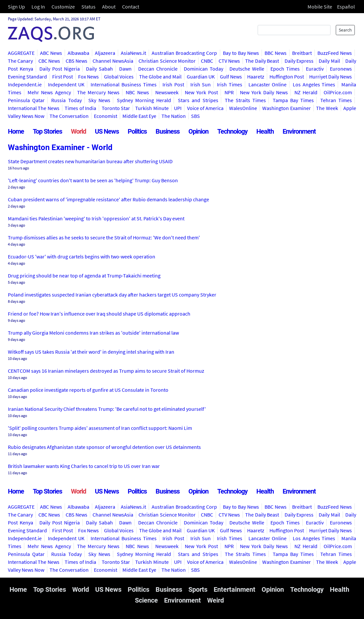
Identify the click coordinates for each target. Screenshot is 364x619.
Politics (137, 131)
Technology (232, 131)
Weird (215, 600)
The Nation (174, 116)
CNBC (207, 61)
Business (168, 131)
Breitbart (302, 53)
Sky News (99, 100)
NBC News (137, 92)
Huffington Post (287, 77)
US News (107, 131)
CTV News (229, 61)
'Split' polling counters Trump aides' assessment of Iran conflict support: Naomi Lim (100, 428)
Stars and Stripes (198, 100)
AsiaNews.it (133, 53)
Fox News (88, 77)
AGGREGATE (21, 53)
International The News (34, 108)
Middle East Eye (139, 116)
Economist (106, 116)
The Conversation (69, 116)
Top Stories (47, 131)
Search (345, 30)
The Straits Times (245, 100)
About (109, 7)
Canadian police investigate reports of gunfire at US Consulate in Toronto (88, 390)
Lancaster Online (268, 84)
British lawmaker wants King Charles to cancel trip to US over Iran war (84, 466)
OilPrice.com (338, 92)
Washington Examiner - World (60, 147)
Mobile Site (320, 7)
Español (346, 7)
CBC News (49, 61)
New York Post (201, 92)
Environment (299, 131)
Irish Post (173, 84)
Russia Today (66, 100)
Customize (63, 7)
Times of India (80, 108)
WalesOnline (243, 108)
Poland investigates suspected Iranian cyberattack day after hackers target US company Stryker (112, 295)
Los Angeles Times (314, 84)
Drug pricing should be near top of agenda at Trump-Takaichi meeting (84, 276)
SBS (195, 116)
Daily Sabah (99, 69)
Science (146, 600)
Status (88, 7)
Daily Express (299, 61)
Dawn (125, 69)
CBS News (76, 61)
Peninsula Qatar (26, 100)
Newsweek (167, 92)
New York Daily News (264, 92)
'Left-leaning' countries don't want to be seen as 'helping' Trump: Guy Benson (93, 180)
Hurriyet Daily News (331, 77)
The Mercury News (98, 92)
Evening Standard (27, 77)
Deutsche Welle (247, 69)
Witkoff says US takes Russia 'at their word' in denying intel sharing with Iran (91, 352)
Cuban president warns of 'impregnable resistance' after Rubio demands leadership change (108, 199)
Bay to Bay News (241, 53)
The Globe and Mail (160, 77)
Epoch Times (285, 69)
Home (16, 131)
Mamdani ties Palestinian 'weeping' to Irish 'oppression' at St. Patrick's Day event (96, 218)
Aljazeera (105, 53)
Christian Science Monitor (167, 61)
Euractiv (315, 69)
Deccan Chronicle (158, 69)
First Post (63, 77)
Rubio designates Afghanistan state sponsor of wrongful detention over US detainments (104, 447)
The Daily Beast (262, 61)
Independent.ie (25, 84)
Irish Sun (201, 84)
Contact (131, 7)
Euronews (341, 69)
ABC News (51, 53)
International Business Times (123, 84)
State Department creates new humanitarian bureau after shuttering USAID (90, 161)
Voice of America (205, 108)
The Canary (20, 61)
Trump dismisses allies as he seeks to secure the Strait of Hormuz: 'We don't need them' (104, 237)
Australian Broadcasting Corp (184, 53)
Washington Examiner (286, 108)
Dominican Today (203, 69)
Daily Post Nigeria (60, 69)
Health (265, 131)
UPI (178, 108)
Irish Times (230, 84)
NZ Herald (306, 92)
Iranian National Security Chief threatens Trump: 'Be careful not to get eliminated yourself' (107, 409)
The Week (327, 108)
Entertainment (235, 589)
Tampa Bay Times (293, 100)
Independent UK (66, 84)
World (78, 131)
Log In (38, 7)
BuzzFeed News (335, 53)
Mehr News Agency (49, 92)
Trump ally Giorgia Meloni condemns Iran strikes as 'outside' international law (93, 333)
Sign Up (16, 7)
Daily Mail (329, 61)
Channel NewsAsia (113, 61)
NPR (229, 92)
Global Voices (119, 77)
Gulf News (231, 77)
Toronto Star (116, 108)
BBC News (276, 53)
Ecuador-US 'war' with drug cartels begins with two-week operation (82, 256)
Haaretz (256, 77)
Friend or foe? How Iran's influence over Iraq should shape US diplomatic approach (99, 314)
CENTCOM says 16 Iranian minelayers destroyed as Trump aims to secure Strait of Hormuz (106, 371)
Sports (198, 589)
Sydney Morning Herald (144, 100)
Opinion (198, 131)
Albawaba (78, 53)
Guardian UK (201, 77)
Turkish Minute (152, 108)
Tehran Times (336, 100)
